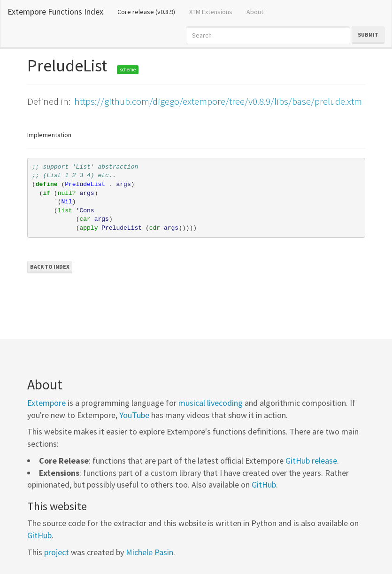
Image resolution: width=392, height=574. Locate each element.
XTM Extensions (211, 12)
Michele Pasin (150, 552)
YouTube (134, 415)
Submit (368, 35)
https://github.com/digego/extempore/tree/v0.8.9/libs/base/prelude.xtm (218, 101)
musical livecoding (211, 403)
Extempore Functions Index (55, 12)
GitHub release (311, 461)
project (57, 552)
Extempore (46, 403)
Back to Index (50, 267)
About (255, 12)
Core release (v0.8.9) (150, 11)
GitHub (264, 485)
